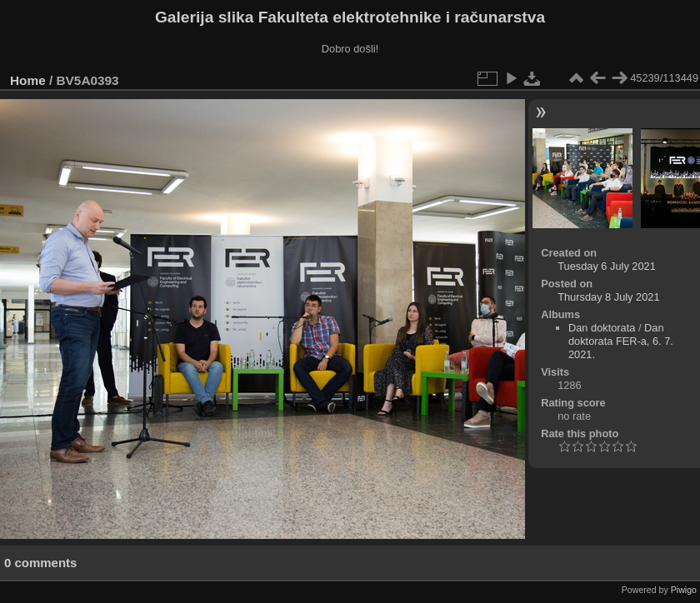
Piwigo (684, 590)
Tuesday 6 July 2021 (607, 266)
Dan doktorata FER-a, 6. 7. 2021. (621, 341)
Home (28, 80)
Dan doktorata (602, 328)
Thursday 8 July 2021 (608, 297)
